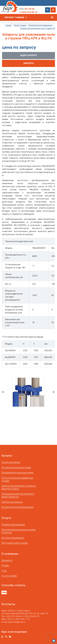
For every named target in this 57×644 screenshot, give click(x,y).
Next (54, 392)
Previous (3, 392)
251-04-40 (27, 9)
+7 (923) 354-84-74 (28, 12)
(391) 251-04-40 (14, 616)
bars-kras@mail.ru (17, 622)
